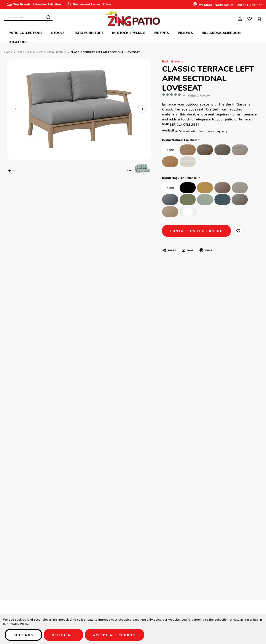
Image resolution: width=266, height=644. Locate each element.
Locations (18, 42)
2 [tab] (14, 171)
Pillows (186, 33)
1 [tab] (10, 171)
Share (169, 251)
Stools (58, 33)
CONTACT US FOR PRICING (197, 231)
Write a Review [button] (201, 95)
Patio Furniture (89, 33)
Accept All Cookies (116, 635)
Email (188, 251)
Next (142, 109)
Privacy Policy (18, 623)
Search (48, 17)
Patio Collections (26, 33)
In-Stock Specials (129, 33)
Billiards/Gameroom (221, 33)
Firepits (162, 33)
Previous (16, 109)
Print (206, 251)
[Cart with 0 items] (259, 19)
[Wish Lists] (250, 19)
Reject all (64, 635)
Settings (24, 635)
